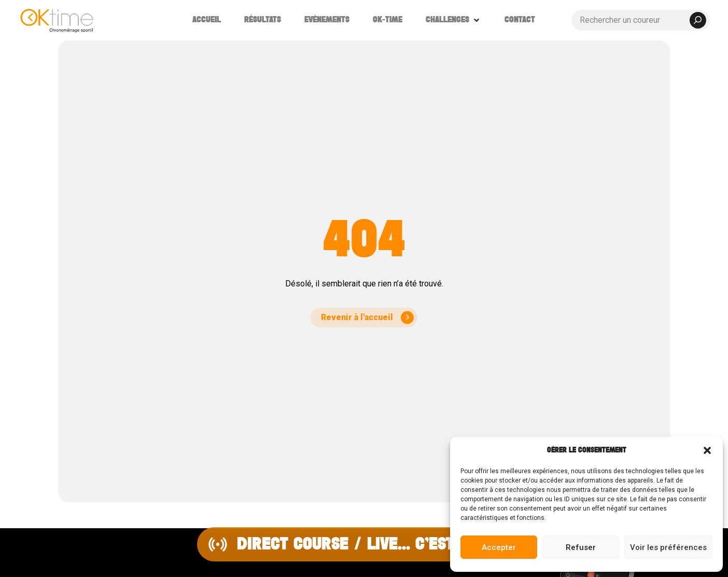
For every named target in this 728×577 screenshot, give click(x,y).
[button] (707, 450)
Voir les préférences (668, 547)
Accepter (499, 547)
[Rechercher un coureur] (641, 20)
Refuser (581, 547)
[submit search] (698, 20)
